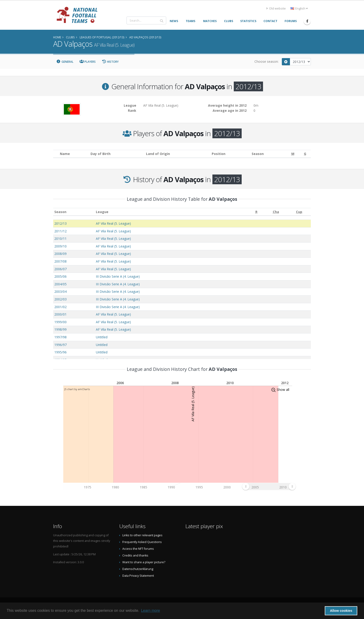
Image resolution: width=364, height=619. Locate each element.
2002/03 (60, 299)
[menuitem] (269, 486)
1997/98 (60, 337)
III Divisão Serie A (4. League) (118, 276)
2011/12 (60, 231)
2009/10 (60, 246)
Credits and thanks (135, 555)
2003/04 (60, 291)
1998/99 (60, 329)
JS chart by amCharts (77, 389)
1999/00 (60, 322)
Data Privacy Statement (138, 576)
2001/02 (60, 307)
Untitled (102, 337)
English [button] (299, 8)
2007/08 (60, 261)
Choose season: (266, 61)
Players (88, 62)
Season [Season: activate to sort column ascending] (60, 212)
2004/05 (60, 284)
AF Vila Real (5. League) (113, 223)
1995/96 (60, 352)
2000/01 (60, 314)
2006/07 (60, 269)
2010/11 (60, 239)
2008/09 (60, 254)
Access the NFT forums (138, 549)
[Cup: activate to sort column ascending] (299, 212)
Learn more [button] (150, 611)
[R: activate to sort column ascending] (256, 212)
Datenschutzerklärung (138, 569)
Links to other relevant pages (142, 535)
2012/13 (60, 223)
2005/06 (60, 276)
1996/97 (60, 345)
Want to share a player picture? (144, 562)
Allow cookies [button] (341, 611)
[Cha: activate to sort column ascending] (276, 212)
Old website (276, 8)
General (65, 62)
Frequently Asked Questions (142, 542)
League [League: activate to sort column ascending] (102, 212)
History (110, 62)
